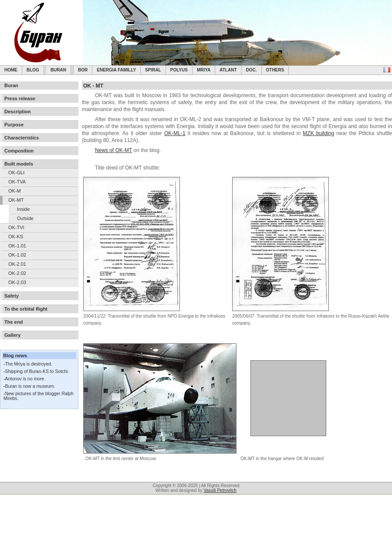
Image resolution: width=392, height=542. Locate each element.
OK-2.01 (17, 264)
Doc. (252, 70)
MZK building (318, 133)
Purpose (14, 125)
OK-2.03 (17, 282)
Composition (19, 151)
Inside (23, 209)
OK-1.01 (17, 246)
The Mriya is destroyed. (28, 364)
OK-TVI (16, 227)
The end (14, 322)
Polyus (179, 70)
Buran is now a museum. (30, 386)
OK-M (15, 191)
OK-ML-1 (175, 133)
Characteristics (22, 138)
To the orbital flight (26, 309)
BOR (83, 70)
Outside (25, 218)
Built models (19, 164)
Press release (20, 98)
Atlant (228, 70)
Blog (33, 70)
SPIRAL (153, 70)
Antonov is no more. (25, 379)
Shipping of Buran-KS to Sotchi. (37, 371)
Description (18, 112)
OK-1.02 (17, 255)
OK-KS (16, 237)
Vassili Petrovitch (220, 490)
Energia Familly (116, 70)
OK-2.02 (17, 273)
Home (11, 70)
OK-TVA (17, 182)
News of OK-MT (113, 150)
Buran (58, 70)
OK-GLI (16, 173)
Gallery (12, 335)
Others (275, 70)
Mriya (204, 70)
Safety (12, 296)
